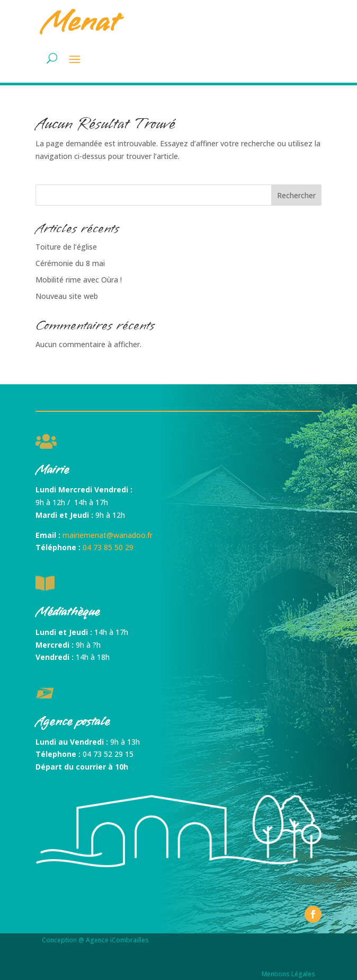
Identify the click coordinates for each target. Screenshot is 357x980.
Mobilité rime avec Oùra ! (79, 280)
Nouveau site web (67, 296)
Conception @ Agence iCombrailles (95, 940)
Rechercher (296, 195)
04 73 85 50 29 (108, 547)
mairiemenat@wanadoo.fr (108, 535)
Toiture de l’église (66, 247)
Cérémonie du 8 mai (70, 263)
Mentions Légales (288, 974)
